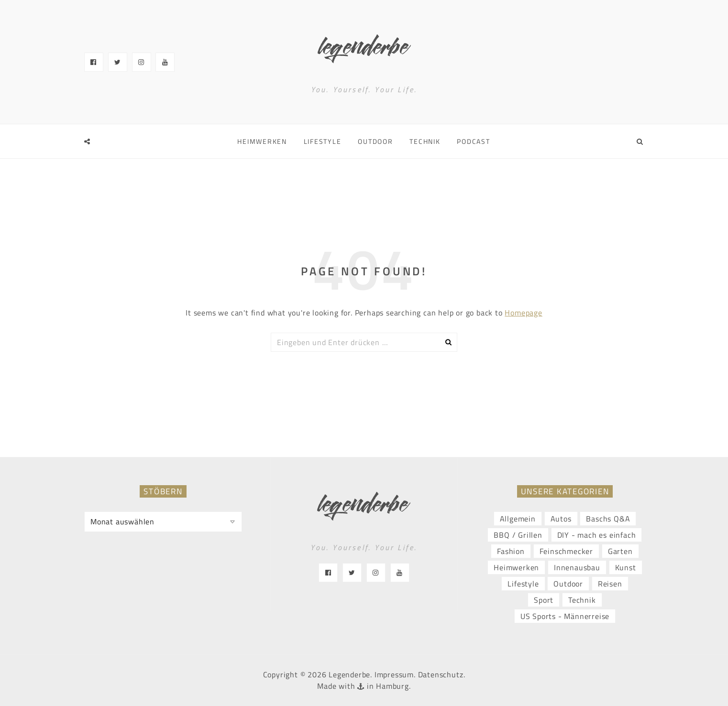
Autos (561, 519)
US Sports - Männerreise (565, 616)
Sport (544, 600)
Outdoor (375, 141)
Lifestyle (323, 141)
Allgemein (518, 519)
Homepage (523, 313)
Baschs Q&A (608, 519)
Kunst (626, 567)
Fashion (511, 551)
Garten (620, 551)
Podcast (473, 141)
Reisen (610, 584)
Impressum (394, 674)
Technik (425, 141)
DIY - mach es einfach (597, 535)
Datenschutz (441, 674)
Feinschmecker (566, 551)
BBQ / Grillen (518, 535)
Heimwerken (262, 141)
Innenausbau (577, 567)
